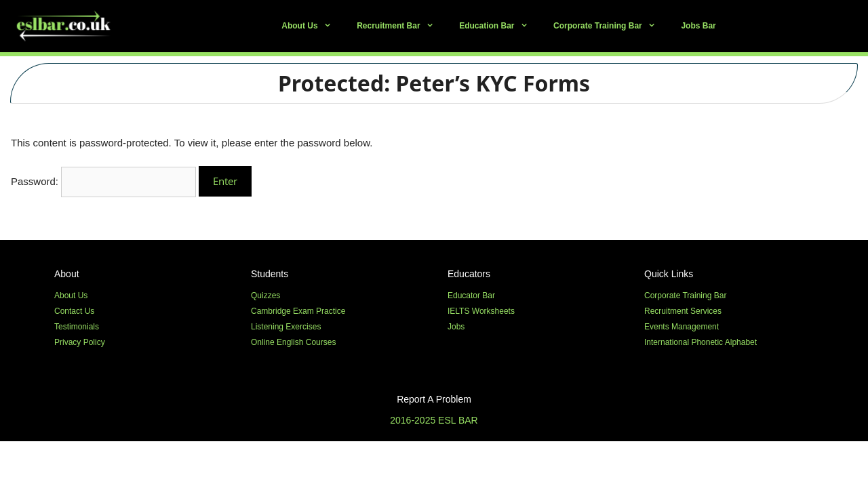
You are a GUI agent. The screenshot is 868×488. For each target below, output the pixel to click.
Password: (103, 181)
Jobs (456, 327)
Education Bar (500, 26)
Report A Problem (434, 399)
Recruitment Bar (401, 26)
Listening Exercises (286, 327)
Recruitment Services (683, 311)
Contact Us (74, 311)
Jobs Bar (698, 26)
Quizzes (265, 296)
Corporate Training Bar (611, 26)
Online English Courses (293, 342)
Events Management (682, 327)
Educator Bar (471, 296)
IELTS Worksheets (481, 311)
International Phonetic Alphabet (701, 342)
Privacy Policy (80, 342)
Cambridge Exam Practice (298, 311)
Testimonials (77, 327)
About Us (313, 26)
